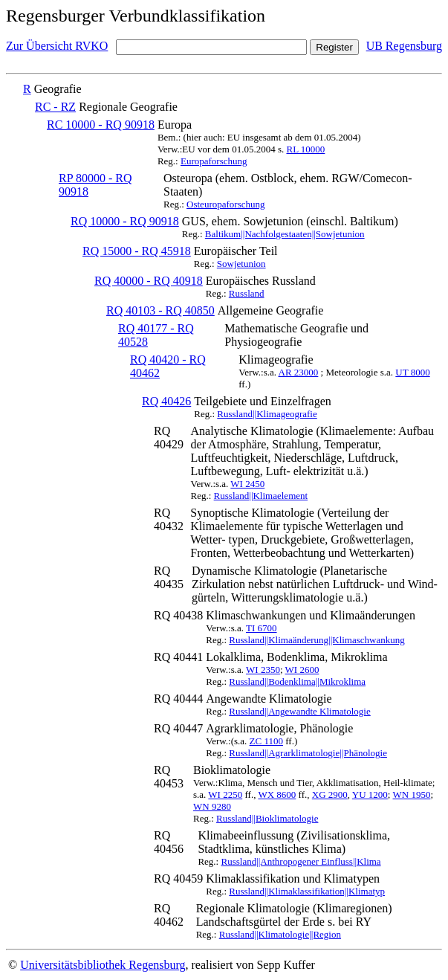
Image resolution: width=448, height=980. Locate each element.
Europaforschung (214, 161)
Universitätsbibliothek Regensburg (103, 965)
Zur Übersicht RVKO (57, 46)
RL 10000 (305, 149)
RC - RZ (55, 107)
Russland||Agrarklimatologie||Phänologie (308, 753)
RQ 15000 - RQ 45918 (137, 251)
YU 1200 (370, 794)
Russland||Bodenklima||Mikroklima (297, 681)
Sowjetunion (241, 264)
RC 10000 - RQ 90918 (101, 125)
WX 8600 (277, 794)
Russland (247, 293)
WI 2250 (225, 794)
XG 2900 (330, 794)
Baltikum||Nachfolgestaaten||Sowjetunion (285, 234)
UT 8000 (412, 372)
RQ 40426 (166, 401)
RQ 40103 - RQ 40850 (160, 310)
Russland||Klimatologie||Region (280, 934)
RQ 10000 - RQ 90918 (125, 221)
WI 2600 (302, 670)
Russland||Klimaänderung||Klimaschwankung (316, 640)
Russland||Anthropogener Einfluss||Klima (301, 861)
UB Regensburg (404, 46)
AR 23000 (299, 372)
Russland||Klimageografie (267, 414)
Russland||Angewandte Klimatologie (299, 711)
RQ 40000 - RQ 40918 (149, 281)
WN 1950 (412, 794)
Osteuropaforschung (225, 204)
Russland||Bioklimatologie (267, 818)
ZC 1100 (266, 741)
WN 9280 (212, 806)
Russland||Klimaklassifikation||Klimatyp (307, 891)
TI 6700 (262, 628)
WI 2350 (263, 670)
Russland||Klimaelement (261, 496)
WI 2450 (247, 484)
